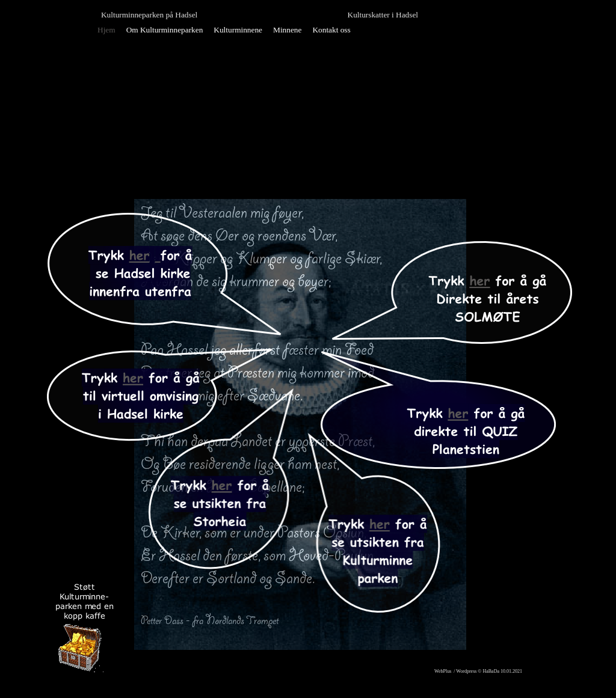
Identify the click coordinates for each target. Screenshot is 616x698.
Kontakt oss (331, 30)
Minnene (287, 30)
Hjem (106, 30)
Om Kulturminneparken (165, 30)
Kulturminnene (238, 30)
